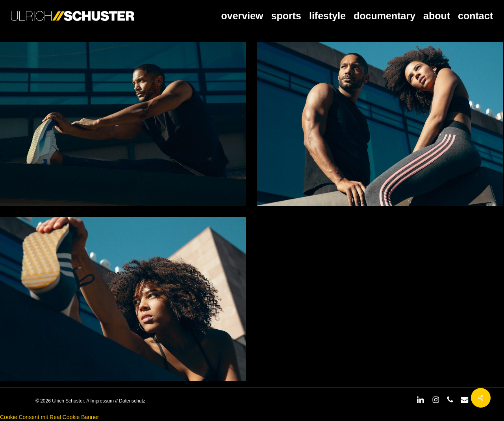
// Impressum (100, 401)
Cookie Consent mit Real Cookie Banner (49, 417)
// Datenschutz (130, 401)
